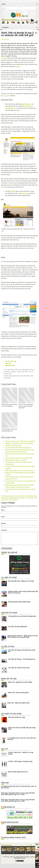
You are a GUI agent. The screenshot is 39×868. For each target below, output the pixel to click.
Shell (4, 96)
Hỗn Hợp (6, 39)
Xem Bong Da (9, 810)
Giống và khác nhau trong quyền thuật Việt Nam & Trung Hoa (23, 595)
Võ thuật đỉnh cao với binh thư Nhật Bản (22, 619)
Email (3, 517)
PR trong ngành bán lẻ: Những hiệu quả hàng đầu (20, 441)
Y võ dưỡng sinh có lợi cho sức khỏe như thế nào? (22, 741)
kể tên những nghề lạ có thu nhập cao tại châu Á (20, 470)
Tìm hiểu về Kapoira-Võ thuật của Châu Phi (22, 653)
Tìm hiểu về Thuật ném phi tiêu (19, 670)
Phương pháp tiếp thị (15, 498)
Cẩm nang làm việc (8, 496)
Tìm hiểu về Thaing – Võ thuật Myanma (22, 662)
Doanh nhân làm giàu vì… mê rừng (16, 460)
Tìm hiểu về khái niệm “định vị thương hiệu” (18, 447)
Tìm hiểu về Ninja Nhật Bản (18, 629)
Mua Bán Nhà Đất (11, 825)
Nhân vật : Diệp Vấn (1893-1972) (18, 705)
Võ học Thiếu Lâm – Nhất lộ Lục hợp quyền (21, 756)
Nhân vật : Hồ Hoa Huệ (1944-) (19, 695)
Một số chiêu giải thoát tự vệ (18, 774)
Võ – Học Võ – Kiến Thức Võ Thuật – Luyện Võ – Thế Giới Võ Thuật (22, 860)
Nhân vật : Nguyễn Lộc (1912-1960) (20, 685)
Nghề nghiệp (5, 498)
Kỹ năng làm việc (22, 496)
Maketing (30, 496)
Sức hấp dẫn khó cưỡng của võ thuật (21, 584)
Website (3, 58)
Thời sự (27, 498)
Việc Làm (8, 363)
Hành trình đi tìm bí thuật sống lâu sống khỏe (22, 731)
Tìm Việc (13, 191)
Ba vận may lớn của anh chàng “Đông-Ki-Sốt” (19, 458)
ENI (8, 96)
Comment (4, 530)
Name (3, 510)
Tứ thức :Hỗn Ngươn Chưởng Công (20, 764)
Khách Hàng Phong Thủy (14, 840)
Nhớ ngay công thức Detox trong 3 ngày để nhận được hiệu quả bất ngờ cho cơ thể (18, 796)
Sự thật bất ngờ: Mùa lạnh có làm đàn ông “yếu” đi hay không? (19, 790)
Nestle (35, 496)
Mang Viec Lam (24, 193)
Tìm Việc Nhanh (10, 108)
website (18, 66)
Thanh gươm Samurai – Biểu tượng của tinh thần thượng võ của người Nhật (23, 639)
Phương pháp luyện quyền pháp (19, 604)
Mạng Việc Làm (26, 104)
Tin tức (11, 500)
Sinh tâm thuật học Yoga (17, 720)
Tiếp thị (32, 498)
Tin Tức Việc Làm (11, 361)
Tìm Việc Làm (29, 106)
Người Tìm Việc (10, 365)
